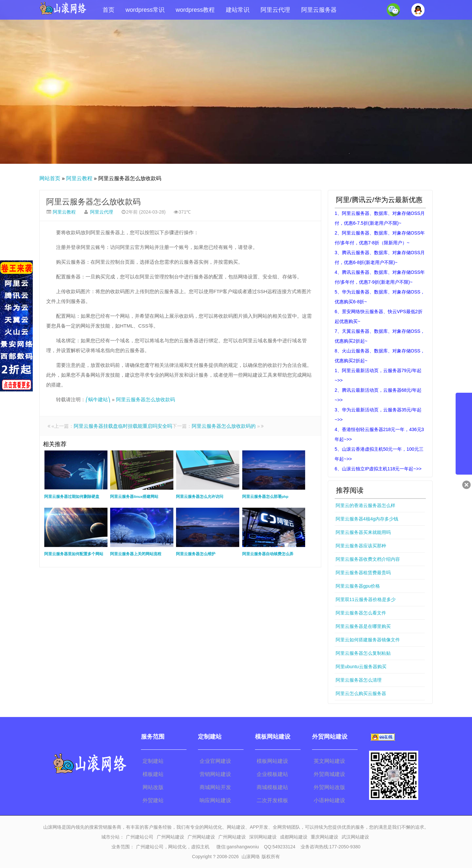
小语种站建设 (329, 800)
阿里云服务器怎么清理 (359, 680)
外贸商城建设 (329, 774)
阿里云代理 (275, 10)
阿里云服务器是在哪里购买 (363, 626)
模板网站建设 (272, 761)
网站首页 (50, 178)
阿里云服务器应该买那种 (361, 546)
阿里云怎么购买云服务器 (361, 693)
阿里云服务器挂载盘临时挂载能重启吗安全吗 (123, 426)
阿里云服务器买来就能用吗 (363, 532)
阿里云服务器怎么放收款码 (93, 202)
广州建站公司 (140, 837)
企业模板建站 (272, 774)
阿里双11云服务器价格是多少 (366, 599)
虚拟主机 (200, 847)
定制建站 (153, 761)
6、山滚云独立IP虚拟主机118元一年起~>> (378, 469)
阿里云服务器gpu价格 (358, 586)
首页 (108, 10)
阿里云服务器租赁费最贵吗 (363, 573)
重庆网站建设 (324, 837)
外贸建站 (153, 800)
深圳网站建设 (263, 837)
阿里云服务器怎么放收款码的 (224, 426)
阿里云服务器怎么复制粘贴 (363, 653)
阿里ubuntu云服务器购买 (361, 667)
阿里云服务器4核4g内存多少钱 (367, 519)
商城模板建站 (272, 787)
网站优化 (177, 847)
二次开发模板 (272, 800)
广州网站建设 (170, 837)
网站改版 (153, 787)
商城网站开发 (215, 787)
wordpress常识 (145, 10)
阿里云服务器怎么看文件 (361, 613)
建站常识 (238, 10)
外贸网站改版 (329, 787)
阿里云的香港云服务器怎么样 (365, 505)
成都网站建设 (294, 837)
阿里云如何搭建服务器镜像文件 (368, 640)
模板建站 (153, 774)
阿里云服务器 (319, 10)
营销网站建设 (215, 774)
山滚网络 (251, 857)
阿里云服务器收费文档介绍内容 (368, 559)
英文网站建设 (329, 761)
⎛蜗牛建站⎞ (98, 399)
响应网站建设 (215, 800)
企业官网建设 (215, 761)
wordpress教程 (195, 10)
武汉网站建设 (355, 837)
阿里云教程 (79, 178)
